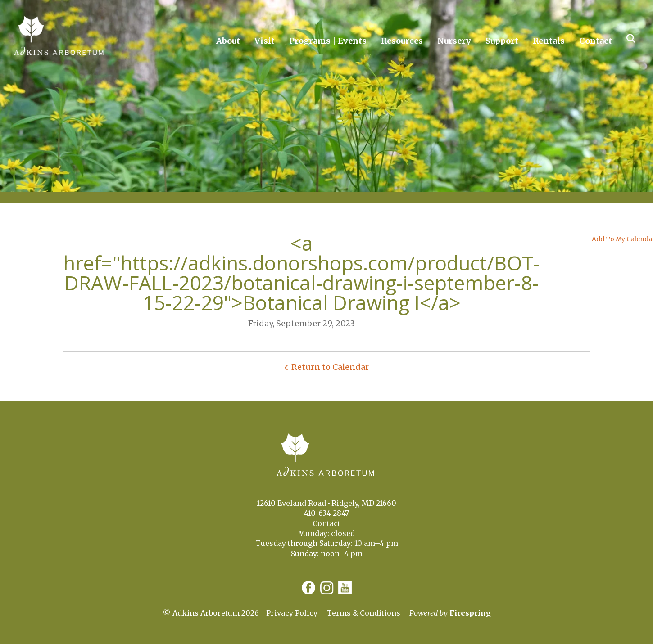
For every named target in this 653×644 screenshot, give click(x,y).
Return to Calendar (330, 367)
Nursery (454, 41)
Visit (265, 41)
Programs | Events (328, 41)
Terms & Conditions (363, 613)
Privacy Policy (292, 613)
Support (502, 41)
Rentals (549, 41)
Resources (402, 41)
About (228, 41)
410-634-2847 (326, 513)
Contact (596, 41)
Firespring (470, 613)
